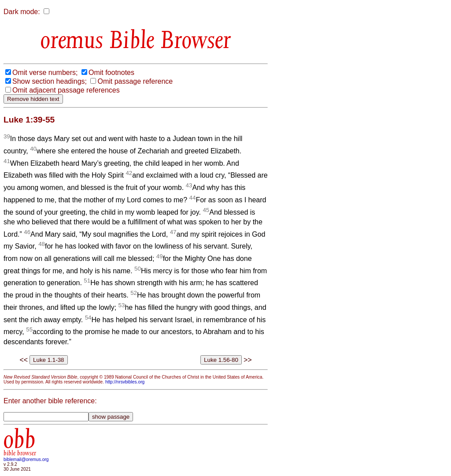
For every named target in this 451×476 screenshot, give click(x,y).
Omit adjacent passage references (66, 90)
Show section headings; (50, 81)
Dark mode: (22, 12)
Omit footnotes (111, 73)
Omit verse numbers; (45, 73)
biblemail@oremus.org (26, 459)
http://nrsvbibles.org (125, 382)
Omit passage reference (135, 81)
